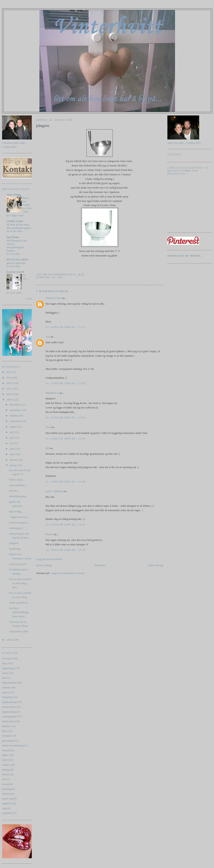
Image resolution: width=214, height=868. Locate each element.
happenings (8, 668)
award (6, 784)
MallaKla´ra (52, 393)
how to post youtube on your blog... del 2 (20, 583)
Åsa (48, 337)
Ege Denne (13, 237)
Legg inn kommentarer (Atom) (67, 573)
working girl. (16, 528)
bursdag (6, 789)
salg (4, 808)
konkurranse (9, 707)
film (4, 731)
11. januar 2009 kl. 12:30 (66, 438)
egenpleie (7, 813)
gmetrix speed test (16, 263)
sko (4, 779)
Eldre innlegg (156, 565)
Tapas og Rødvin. (19, 603)
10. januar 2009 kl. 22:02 (66, 383)
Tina (48, 427)
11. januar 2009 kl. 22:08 (66, 482)
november (16, 410)
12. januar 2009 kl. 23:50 (66, 550)
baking (6, 770)
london (6, 774)
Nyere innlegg (44, 565)
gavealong (8, 741)
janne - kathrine (54, 491)
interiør (6, 687)
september (16, 421)
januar (14, 465)
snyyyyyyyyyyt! (18, 564)
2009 (9, 400)
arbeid (6, 692)
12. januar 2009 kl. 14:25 (66, 524)
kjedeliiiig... (15, 549)
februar (14, 460)
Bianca (49, 534)
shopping (7, 697)
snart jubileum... (18, 485)
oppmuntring (9, 702)
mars (13, 454)
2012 (9, 383)
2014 (9, 372)
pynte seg (7, 798)
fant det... (14, 491)
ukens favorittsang (12, 745)
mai (12, 443)
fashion (6, 726)
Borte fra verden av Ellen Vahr (27, 205)
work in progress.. (19, 523)
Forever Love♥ (15, 272)
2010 (9, 394)
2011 (9, 389)
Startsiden (100, 565)
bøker (5, 755)
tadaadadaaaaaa (17, 496)
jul (4, 678)
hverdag (7, 658)
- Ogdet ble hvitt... (19, 517)
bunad (6, 750)
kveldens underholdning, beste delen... (19, 612)
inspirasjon (8, 721)
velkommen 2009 (19, 631)
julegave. (14, 543)
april (13, 449)
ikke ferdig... (16, 511)
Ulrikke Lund (15, 221)
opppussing (8, 712)
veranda (6, 736)
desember (15, 404)
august (14, 427)
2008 (9, 640)
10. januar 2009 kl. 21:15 (66, 327)
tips (4, 663)
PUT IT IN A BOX (17, 260)
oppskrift (7, 803)
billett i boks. (16, 480)
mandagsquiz (9, 716)
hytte (5, 760)
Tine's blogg (14, 195)
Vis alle (29, 299)
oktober (14, 416)
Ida (47, 448)
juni (12, 438)
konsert (6, 794)
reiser (5, 673)
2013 (9, 378)
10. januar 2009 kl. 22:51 (66, 417)
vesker (6, 765)
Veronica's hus (53, 298)
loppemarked (9, 683)
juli (12, 432)
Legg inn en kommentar (49, 559)
